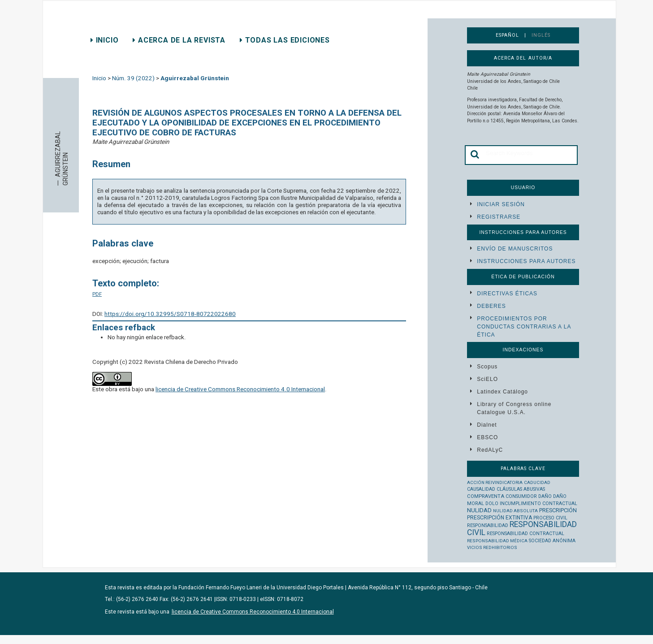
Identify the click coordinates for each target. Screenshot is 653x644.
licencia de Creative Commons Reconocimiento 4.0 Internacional (240, 389)
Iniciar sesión (501, 204)
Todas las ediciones (285, 40)
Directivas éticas (507, 294)
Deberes (491, 306)
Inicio (104, 40)
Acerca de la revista (179, 40)
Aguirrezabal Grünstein (195, 78)
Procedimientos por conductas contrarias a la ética (524, 327)
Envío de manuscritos (515, 249)
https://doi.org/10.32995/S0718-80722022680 (170, 314)
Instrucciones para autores (526, 261)
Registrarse (499, 217)
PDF (97, 294)
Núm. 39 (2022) (133, 78)
